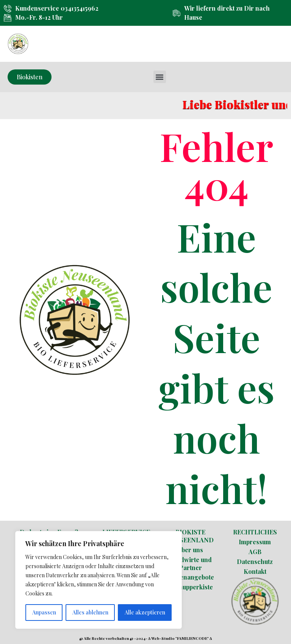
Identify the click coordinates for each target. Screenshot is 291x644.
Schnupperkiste (190, 587)
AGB (255, 552)
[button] (160, 77)
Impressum (255, 542)
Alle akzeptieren (145, 612)
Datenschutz (255, 562)
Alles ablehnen (90, 612)
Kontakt (255, 571)
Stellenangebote (191, 577)
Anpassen (44, 612)
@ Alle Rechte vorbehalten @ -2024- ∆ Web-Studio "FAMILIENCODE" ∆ (145, 638)
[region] (99, 580)
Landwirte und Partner (191, 564)
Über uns (190, 550)
